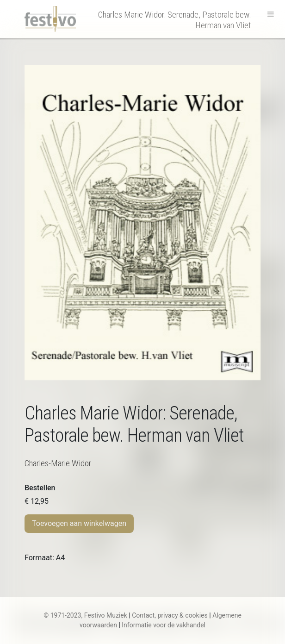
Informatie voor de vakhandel (164, 625)
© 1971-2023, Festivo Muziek (85, 615)
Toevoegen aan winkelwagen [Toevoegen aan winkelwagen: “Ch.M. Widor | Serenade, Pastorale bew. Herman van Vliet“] (79, 523)
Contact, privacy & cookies (170, 615)
